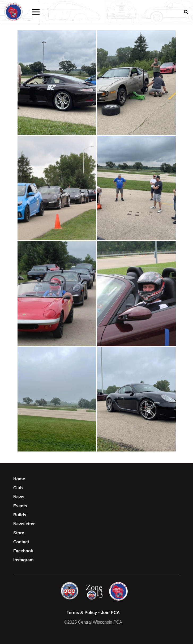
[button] (36, 12)
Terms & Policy (82, 613)
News (19, 497)
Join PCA (110, 613)
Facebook (23, 551)
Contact (21, 542)
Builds (20, 515)
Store (19, 533)
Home (19, 479)
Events (20, 506)
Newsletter (24, 524)
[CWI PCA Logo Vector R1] (14, 12)
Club (18, 488)
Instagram (23, 560)
